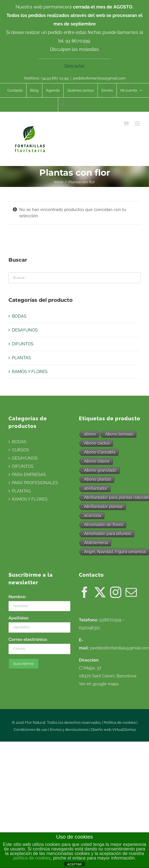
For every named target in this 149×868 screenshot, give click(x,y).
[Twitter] (100, 592)
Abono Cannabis (100, 452)
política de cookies (32, 858)
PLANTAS (21, 358)
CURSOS (20, 450)
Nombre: (17, 597)
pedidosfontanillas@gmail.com (99, 78)
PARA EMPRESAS (29, 475)
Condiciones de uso (31, 730)
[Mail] (131, 592)
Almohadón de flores (104, 525)
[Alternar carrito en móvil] (126, 123)
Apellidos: (19, 618)
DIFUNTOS (23, 344)
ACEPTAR (74, 864)
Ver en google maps (99, 684)
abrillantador (96, 488)
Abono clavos (97, 461)
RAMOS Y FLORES (30, 372)
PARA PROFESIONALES (35, 483)
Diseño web (102, 730)
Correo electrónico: (28, 639)
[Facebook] (85, 592)
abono (90, 434)
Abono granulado (100, 470)
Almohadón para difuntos (108, 534)
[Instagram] (116, 592)
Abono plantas (98, 479)
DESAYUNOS (25, 330)
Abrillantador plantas (104, 506)
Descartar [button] (75, 66)
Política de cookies (120, 722)
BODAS (19, 316)
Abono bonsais (119, 434)
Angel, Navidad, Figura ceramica (115, 552)
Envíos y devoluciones (69, 730)
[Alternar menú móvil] (138, 123)
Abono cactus (97, 443)
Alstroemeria (96, 543)
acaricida (93, 515)
